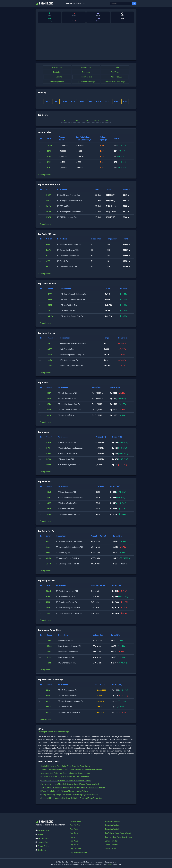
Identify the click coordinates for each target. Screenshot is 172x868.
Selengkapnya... (45, 175)
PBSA (50, 300)
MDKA (50, 316)
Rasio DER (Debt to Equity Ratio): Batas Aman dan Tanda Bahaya (66, 766)
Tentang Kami (43, 838)
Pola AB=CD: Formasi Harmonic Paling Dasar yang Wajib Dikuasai (66, 781)
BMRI (49, 410)
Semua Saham (110, 849)
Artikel (40, 834)
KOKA (49, 168)
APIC (50, 366)
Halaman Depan (44, 830)
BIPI (48, 448)
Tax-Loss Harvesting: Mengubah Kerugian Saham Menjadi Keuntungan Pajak (70, 784)
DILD (49, 652)
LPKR (49, 641)
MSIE (48, 245)
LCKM (50, 360)
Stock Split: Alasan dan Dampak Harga (54, 732)
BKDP (49, 195)
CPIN (76, 121)
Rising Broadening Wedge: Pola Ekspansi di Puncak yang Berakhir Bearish (70, 795)
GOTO (48, 564)
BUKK (49, 713)
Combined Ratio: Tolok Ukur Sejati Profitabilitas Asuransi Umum (66, 773)
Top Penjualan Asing (113, 821)
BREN (48, 614)
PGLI (49, 344)
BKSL (48, 553)
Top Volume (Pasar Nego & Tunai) (118, 833)
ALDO (66, 121)
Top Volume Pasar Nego (86, 82)
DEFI (48, 256)
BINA (48, 696)
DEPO (49, 151)
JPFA (86, 121)
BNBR (49, 454)
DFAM (49, 146)
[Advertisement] (86, 43)
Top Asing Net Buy (115, 77)
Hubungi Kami (43, 842)
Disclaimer (42, 850)
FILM (49, 663)
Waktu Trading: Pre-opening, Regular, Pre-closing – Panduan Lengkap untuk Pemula (73, 788)
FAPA (49, 206)
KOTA (49, 217)
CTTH (49, 261)
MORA (96, 121)
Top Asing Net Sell (57, 82)
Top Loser (86, 72)
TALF (50, 311)
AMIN (49, 162)
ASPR (50, 349)
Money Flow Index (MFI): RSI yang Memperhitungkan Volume (65, 791)
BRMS (49, 646)
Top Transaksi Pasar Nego (115, 82)
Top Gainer (57, 72)
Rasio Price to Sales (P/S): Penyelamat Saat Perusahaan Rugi (65, 777)
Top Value (115, 72)
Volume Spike (57, 67)
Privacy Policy (43, 846)
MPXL (49, 212)
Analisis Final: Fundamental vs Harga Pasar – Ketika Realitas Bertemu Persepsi (72, 770)
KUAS (49, 157)
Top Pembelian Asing (78, 853)
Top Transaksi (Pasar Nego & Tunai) (119, 837)
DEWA (49, 459)
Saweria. (110, 865)
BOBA (50, 355)
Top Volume (57, 77)
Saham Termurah (111, 845)
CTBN (50, 305)
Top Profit (115, 67)
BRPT (49, 415)
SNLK (106, 121)
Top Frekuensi (86, 77)
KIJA (48, 547)
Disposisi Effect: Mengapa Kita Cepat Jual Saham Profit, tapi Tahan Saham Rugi (72, 798)
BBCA (49, 393)
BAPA (49, 250)
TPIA (48, 602)
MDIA (48, 267)
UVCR (49, 201)
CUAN (49, 465)
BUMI (49, 399)
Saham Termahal (111, 841)
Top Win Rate (86, 67)
